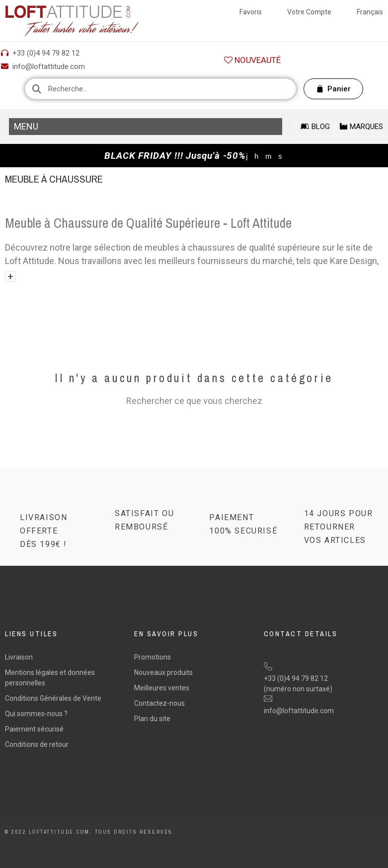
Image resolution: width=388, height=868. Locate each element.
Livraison (19, 657)
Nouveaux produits (163, 672)
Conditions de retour (37, 744)
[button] (252, 60)
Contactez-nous (159, 703)
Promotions (153, 657)
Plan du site (152, 719)
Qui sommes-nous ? (36, 714)
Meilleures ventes (162, 688)
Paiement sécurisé (34, 729)
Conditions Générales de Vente (53, 698)
